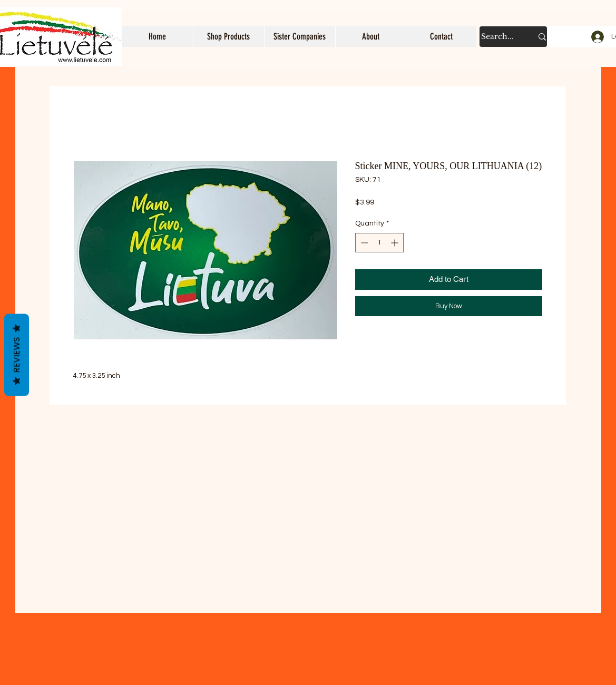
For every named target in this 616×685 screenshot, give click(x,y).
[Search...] (499, 37)
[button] (228, 37)
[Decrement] (363, 243)
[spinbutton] (379, 243)
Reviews (17, 355)
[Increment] (395, 243)
